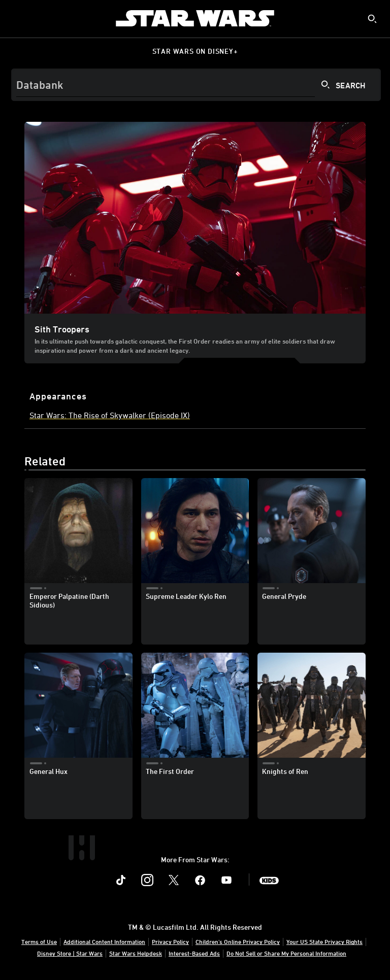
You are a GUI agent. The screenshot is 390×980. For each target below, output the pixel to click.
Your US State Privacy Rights (324, 941)
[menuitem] (16, 18)
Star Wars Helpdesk (136, 953)
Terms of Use (39, 941)
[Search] (196, 85)
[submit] (372, 19)
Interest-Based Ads (194, 953)
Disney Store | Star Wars (70, 953)
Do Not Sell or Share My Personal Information (286, 953)
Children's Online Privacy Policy (238, 941)
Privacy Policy (170, 941)
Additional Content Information (104, 941)
